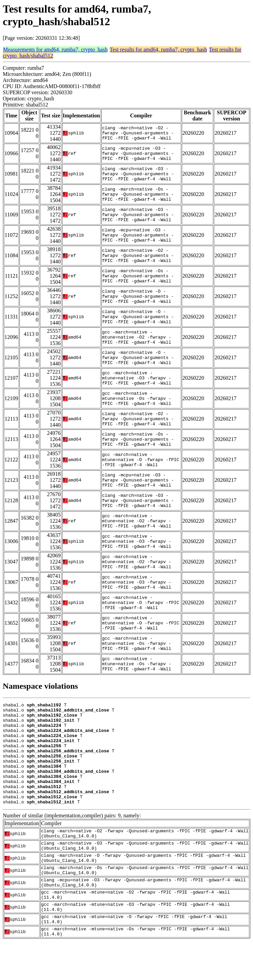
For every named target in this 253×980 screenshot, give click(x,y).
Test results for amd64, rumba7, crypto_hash (158, 50)
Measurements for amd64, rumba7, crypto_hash (55, 50)
